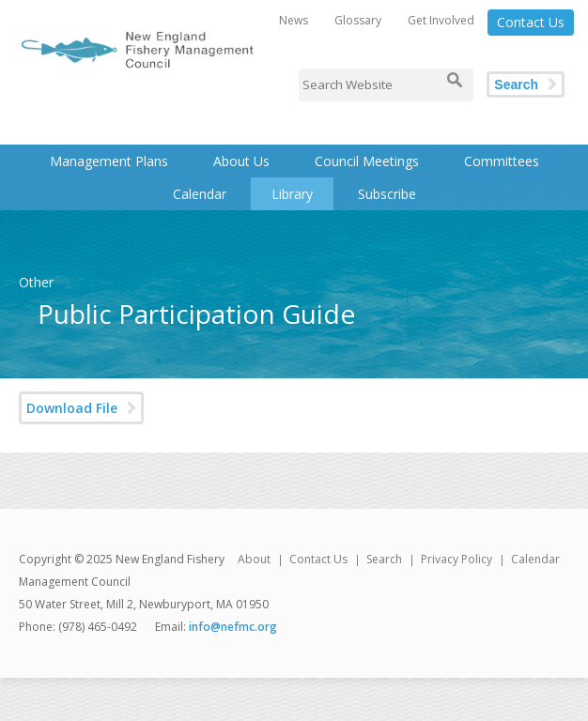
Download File (72, 408)
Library (292, 194)
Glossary (358, 20)
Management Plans (109, 161)
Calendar (200, 194)
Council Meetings (367, 161)
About (254, 559)
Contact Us (531, 22)
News (294, 20)
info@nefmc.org (233, 627)
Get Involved (441, 20)
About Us (241, 161)
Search (516, 84)
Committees (502, 161)
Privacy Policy (456, 559)
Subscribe (387, 194)
